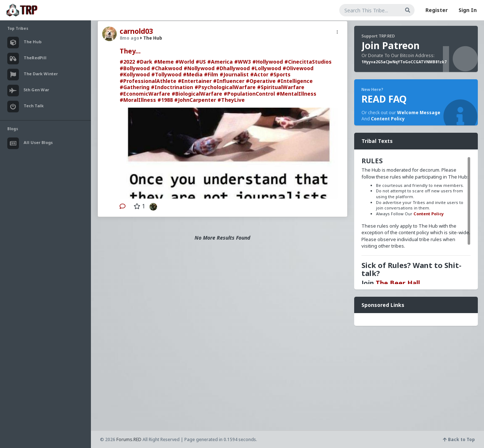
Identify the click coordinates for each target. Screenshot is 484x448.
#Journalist (234, 74)
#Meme (164, 62)
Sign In (468, 10)
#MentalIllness (296, 94)
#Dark (144, 62)
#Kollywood (135, 74)
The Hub (151, 38)
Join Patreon (391, 45)
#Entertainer (195, 81)
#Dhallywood (233, 68)
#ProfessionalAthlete (148, 81)
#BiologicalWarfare (197, 94)
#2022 (127, 62)
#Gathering (135, 87)
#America (220, 62)
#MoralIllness (138, 100)
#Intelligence (295, 81)
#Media (193, 74)
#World (185, 62)
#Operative (261, 81)
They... (130, 51)
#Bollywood (135, 68)
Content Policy (388, 119)
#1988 (165, 100)
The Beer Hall (398, 283)
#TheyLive (231, 100)
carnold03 (136, 31)
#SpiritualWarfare (281, 87)
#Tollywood (166, 74)
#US (201, 62)
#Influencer (229, 81)
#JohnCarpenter (195, 100)
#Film (211, 74)
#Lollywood (266, 68)
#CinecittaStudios (308, 62)
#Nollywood (199, 68)
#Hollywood (268, 62)
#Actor (259, 74)
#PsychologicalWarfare (225, 87)
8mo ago (129, 38)
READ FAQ (384, 99)
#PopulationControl (249, 94)
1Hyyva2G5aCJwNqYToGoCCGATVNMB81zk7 (404, 62)
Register (437, 10)
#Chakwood (167, 68)
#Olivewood (298, 68)
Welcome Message (419, 113)
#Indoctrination (172, 87)
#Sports (280, 74)
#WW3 (243, 62)
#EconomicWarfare (145, 94)
